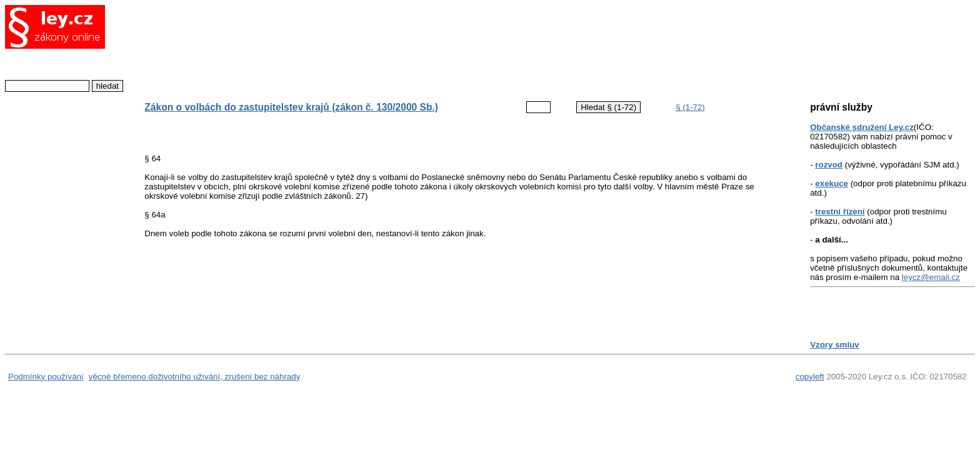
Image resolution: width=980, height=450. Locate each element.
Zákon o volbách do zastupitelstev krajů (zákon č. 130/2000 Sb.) (291, 107)
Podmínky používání (46, 377)
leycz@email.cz (931, 277)
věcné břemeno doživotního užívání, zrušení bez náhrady (195, 377)
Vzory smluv (835, 345)
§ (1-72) (690, 107)
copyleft (810, 377)
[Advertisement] (452, 47)
